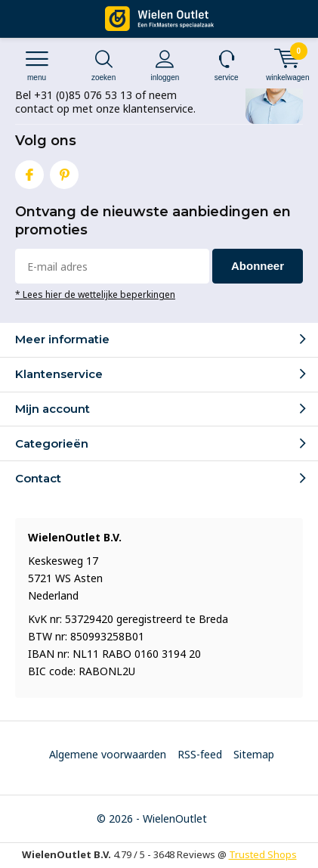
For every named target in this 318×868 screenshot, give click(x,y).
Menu (37, 65)
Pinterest (64, 171)
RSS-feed (200, 754)
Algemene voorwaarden (108, 754)
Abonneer (258, 266)
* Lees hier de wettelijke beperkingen (95, 294)
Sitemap (254, 754)
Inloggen (165, 65)
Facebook (29, 171)
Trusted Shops (263, 854)
